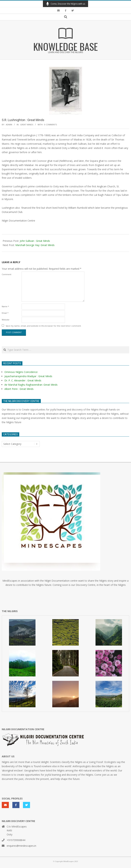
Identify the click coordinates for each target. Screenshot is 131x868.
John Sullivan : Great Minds (35, 241)
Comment (7, 274)
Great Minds (27, 125)
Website (6, 320)
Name (5, 306)
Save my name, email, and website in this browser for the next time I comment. (44, 326)
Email (5, 313)
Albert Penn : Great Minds (19, 389)
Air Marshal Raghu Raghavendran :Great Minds (31, 385)
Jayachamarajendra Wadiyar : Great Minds (28, 376)
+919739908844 (16, 840)
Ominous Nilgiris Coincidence (21, 372)
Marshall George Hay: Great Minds (35, 245)
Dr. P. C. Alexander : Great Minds (23, 380)
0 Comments (50, 125)
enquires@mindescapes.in (21, 846)
